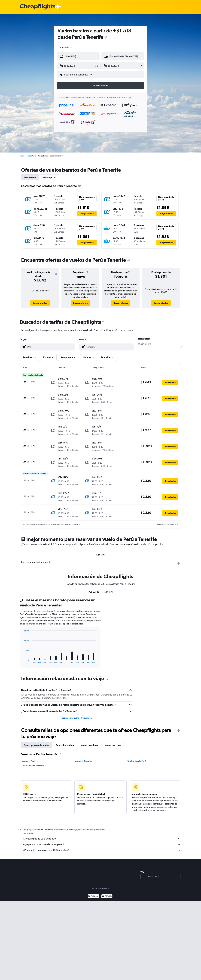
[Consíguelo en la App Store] (107, 900)
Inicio (22, 156)
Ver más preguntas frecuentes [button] (77, 718)
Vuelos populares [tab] (89, 745)
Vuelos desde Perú (137, 761)
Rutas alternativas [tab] (65, 745)
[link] (40, 303)
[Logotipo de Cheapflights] (38, 7)
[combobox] (65, 47)
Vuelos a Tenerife (83, 761)
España (31, 156)
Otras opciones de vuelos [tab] (37, 745)
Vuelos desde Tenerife (33, 766)
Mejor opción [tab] (49, 177)
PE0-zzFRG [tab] (94, 592)
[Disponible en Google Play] (93, 900)
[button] (77, 66)
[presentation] (106, 37)
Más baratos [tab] (30, 177)
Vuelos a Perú (29, 761)
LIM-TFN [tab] (100, 555)
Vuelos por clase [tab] (113, 745)
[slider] (182, 348)
